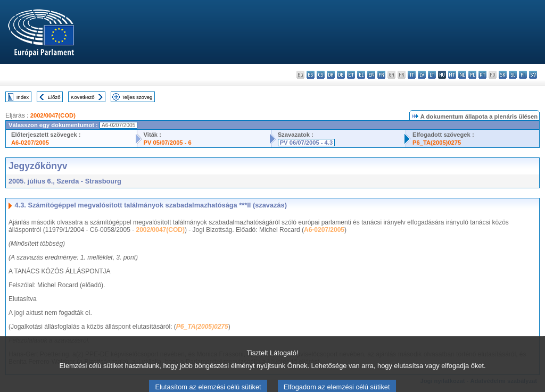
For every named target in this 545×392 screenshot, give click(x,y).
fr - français (381, 75)
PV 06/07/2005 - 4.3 (307, 143)
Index (23, 97)
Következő (83, 97)
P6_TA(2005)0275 (437, 143)
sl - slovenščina (513, 75)
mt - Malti (452, 75)
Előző (54, 97)
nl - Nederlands (462, 75)
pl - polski (472, 75)
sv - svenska (533, 75)
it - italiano (412, 75)
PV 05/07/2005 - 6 (168, 143)
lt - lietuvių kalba (432, 75)
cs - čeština (321, 75)
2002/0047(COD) (53, 115)
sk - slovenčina (503, 75)
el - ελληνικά (361, 75)
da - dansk (331, 75)
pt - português (482, 75)
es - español (311, 75)
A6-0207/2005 (30, 143)
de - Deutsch (341, 75)
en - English (371, 75)
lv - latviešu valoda (422, 75)
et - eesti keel (351, 75)
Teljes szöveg (137, 97)
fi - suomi (523, 75)
